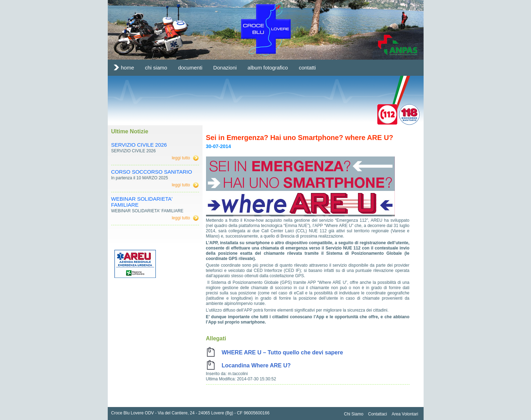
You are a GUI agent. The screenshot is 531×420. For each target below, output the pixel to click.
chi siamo (156, 68)
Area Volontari (405, 414)
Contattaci (378, 414)
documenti (190, 68)
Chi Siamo (354, 414)
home (128, 68)
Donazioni (225, 68)
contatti (307, 68)
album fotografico (268, 68)
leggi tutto (181, 158)
